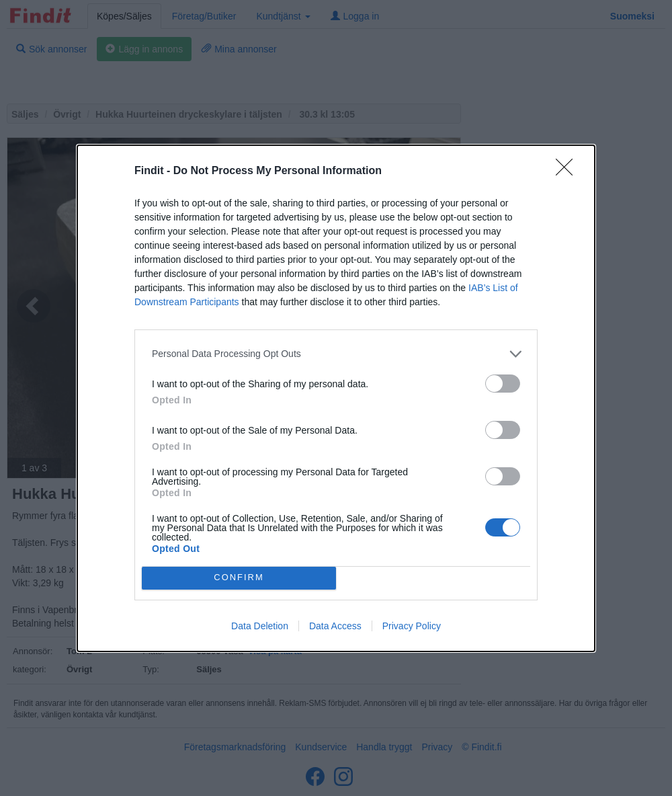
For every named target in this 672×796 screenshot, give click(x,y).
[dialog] (336, 398)
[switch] (503, 384)
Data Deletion (260, 626)
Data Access (335, 626)
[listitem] (336, 354)
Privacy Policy (412, 626)
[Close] (569, 171)
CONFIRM (239, 578)
